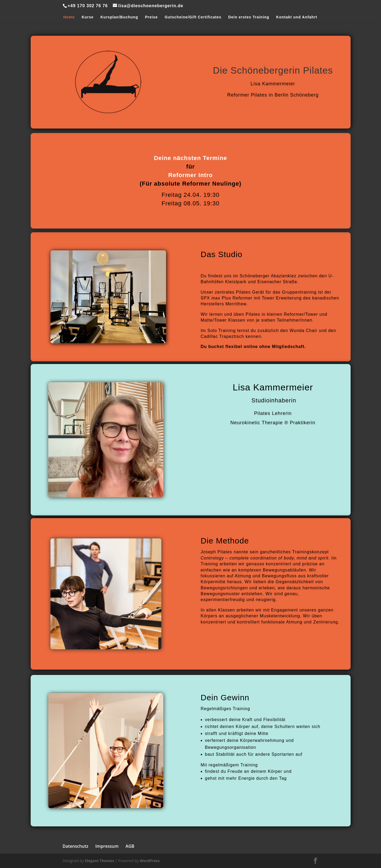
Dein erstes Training (249, 17)
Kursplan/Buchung (119, 17)
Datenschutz (76, 846)
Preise (151, 17)
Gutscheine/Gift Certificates (193, 17)
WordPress (150, 861)
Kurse (88, 17)
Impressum (107, 846)
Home (69, 17)
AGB (130, 846)
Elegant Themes (99, 861)
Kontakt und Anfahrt (297, 17)
